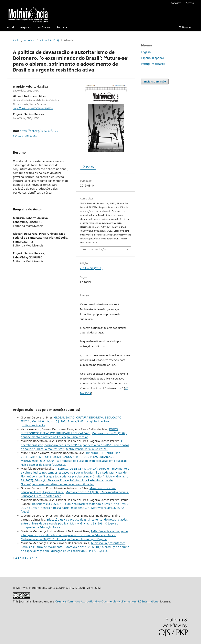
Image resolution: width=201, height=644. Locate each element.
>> (36, 557)
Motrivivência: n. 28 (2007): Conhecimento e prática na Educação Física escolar (74, 435)
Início (16, 40)
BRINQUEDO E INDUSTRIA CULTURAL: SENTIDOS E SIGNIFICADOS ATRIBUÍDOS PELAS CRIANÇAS (71, 455)
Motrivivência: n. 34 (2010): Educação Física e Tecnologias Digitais (64, 539)
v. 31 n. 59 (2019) (49, 40)
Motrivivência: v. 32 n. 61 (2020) (87, 449)
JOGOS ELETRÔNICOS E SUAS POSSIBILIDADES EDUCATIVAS (69, 431)
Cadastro (176, 3)
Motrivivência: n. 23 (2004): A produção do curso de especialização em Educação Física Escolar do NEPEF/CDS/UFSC (75, 549)
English (146, 52)
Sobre (61, 27)
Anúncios (44, 27)
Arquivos (26, 27)
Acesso (190, 3)
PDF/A (90, 167)
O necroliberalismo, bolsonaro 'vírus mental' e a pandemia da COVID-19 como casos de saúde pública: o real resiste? (75, 445)
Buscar (185, 27)
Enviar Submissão (155, 82)
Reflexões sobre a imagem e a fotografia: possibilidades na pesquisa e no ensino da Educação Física (74, 533)
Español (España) (152, 58)
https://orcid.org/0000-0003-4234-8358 (33, 108)
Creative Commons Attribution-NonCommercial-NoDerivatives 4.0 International (107, 601)
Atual (11, 27)
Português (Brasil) (153, 64)
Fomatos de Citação (94, 249)
